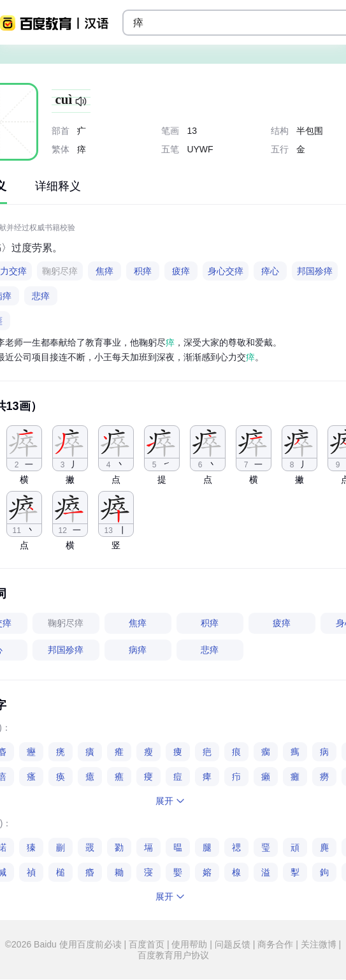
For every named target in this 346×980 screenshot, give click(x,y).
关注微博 (319, 944)
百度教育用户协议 (173, 955)
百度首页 (147, 944)
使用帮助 (190, 944)
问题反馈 (233, 944)
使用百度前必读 (92, 944)
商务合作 (275, 944)
